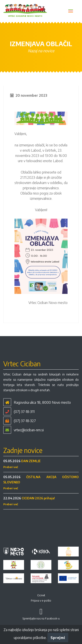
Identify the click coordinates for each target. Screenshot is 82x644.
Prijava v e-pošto (41, 601)
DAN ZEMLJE (31, 461)
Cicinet (41, 595)
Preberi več (11, 467)
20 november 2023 (31, 95)
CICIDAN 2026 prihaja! (38, 498)
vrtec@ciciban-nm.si (29, 430)
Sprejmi (58, 638)
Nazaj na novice (41, 51)
